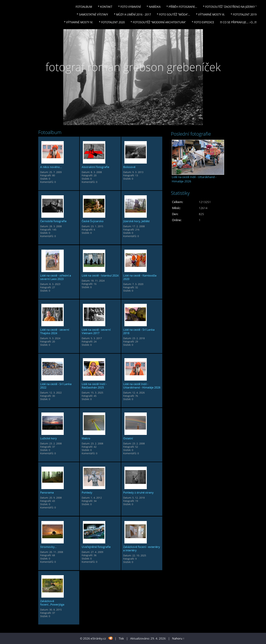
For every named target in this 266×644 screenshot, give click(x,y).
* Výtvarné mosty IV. (78, 22)
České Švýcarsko (93, 221)
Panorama (47, 493)
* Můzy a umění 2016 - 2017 (132, 14)
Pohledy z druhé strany (138, 493)
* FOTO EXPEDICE (203, 22)
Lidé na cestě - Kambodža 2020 (140, 277)
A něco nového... (51, 167)
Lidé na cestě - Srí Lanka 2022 (56, 386)
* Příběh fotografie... (182, 7)
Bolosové (129, 167)
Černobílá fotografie (53, 221)
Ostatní (128, 438)
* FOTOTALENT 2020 (112, 22)
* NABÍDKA (154, 7)
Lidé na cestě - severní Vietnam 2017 (96, 331)
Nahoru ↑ (178, 638)
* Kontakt (105, 7)
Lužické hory (48, 438)
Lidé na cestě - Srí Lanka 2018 (139, 331)
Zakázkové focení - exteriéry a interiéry (142, 549)
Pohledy (87, 493)
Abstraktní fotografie (95, 167)
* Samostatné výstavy (92, 14)
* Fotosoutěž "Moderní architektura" (158, 22)
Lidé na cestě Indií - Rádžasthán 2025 (94, 386)
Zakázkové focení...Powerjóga (52, 603)
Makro (86, 438)
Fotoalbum (84, 7)
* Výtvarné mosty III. (210, 14)
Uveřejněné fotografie (96, 547)
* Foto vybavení (129, 7)
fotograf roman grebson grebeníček (133, 67)
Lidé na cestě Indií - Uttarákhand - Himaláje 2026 (142, 386)
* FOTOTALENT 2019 (244, 14)
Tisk (121, 638)
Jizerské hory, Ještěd (136, 221)
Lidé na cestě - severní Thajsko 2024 (55, 331)
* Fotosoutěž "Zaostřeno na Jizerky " (230, 7)
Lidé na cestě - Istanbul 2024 (100, 276)
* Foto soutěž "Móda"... (173, 14)
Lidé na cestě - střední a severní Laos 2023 (56, 277)
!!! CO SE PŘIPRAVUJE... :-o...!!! (238, 22)
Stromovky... (48, 547)
